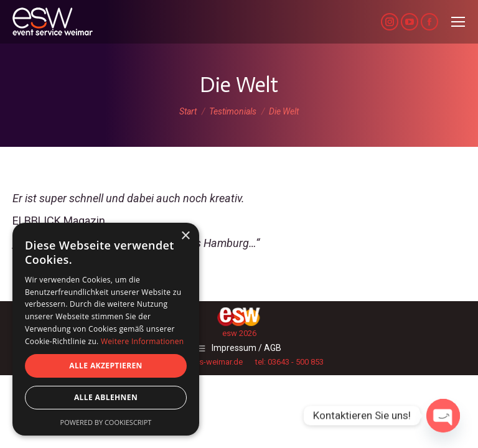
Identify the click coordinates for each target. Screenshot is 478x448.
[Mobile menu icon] (458, 22)
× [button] (185, 236)
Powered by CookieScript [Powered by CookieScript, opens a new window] (106, 422)
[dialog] (106, 329)
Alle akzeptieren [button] (106, 366)
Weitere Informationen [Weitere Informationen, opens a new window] (143, 341)
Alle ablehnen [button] (106, 397)
